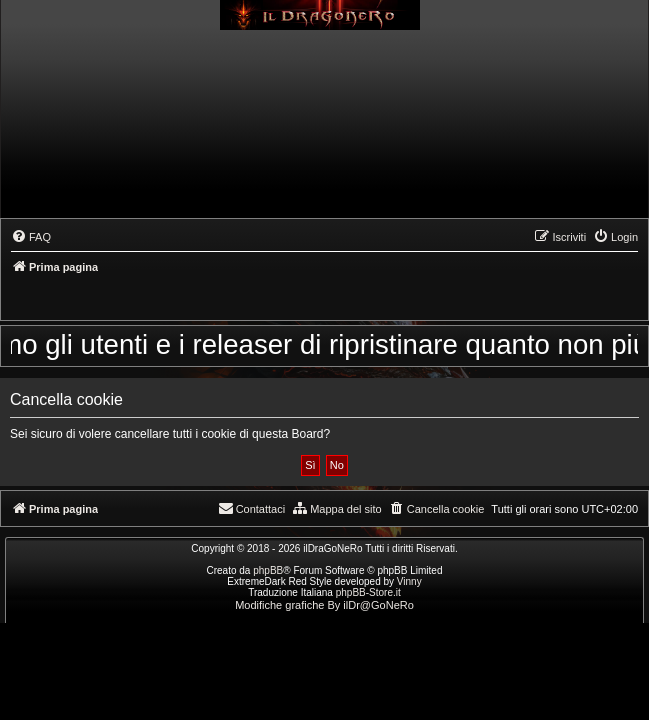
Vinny (409, 581)
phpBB (268, 570)
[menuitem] (31, 237)
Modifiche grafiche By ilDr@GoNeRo (324, 605)
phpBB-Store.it (368, 592)
